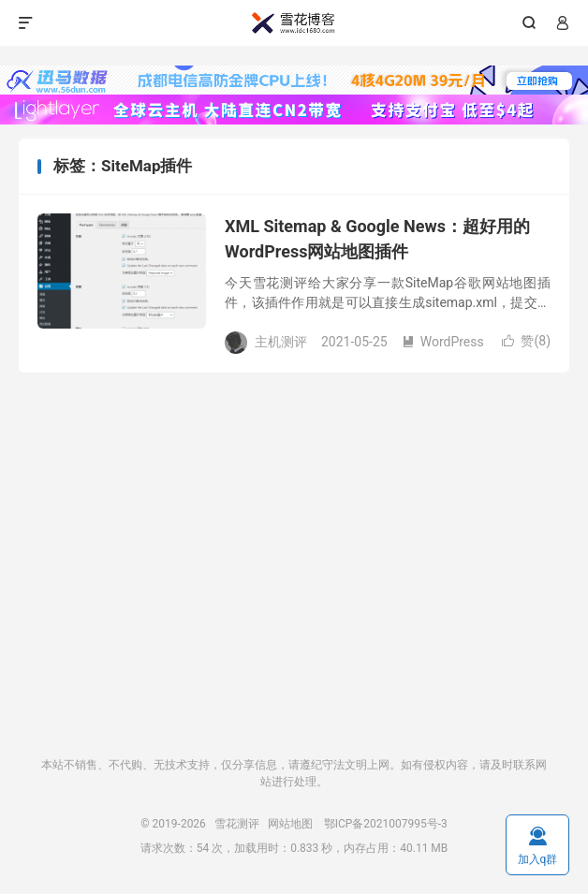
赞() (526, 341)
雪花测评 (294, 23)
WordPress (443, 342)
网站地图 (290, 824)
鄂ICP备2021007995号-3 (386, 824)
